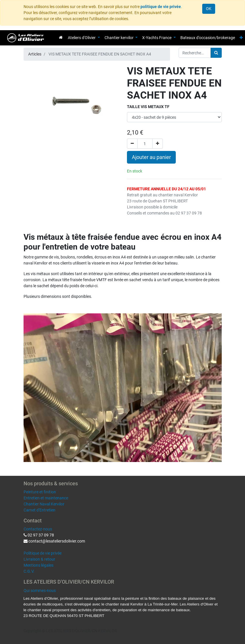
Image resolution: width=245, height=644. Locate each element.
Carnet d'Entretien (39, 510)
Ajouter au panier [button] (151, 157)
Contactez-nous (38, 529)
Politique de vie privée (43, 553)
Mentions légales (38, 565)
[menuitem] (61, 37)
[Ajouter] (158, 144)
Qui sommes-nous (40, 591)
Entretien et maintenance (46, 498)
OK (209, 9)
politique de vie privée (161, 7)
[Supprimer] (132, 144)
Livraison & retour (39, 559)
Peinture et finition (40, 492)
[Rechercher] (216, 53)
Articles (35, 54)
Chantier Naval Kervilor (44, 504)
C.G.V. (29, 571)
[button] (241, 38)
